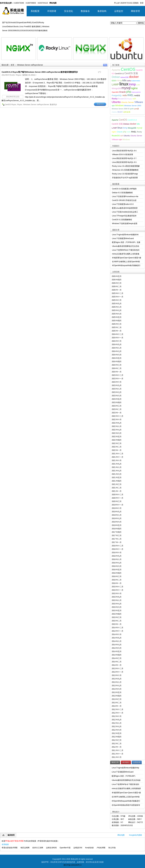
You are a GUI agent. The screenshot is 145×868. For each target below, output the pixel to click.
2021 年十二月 (117, 454)
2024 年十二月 (117, 334)
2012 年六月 (117, 730)
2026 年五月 (117, 276)
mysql (126, 88)
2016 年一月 (117, 583)
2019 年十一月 (117, 505)
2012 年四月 (117, 737)
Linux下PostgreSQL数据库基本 (124, 216)
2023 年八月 (117, 389)
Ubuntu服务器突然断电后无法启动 (126, 246)
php (129, 92)
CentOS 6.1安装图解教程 (122, 220)
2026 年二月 (117, 287)
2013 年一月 (117, 706)
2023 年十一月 (117, 379)
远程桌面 (127, 112)
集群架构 (102, 11)
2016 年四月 (117, 573)
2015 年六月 (117, 607)
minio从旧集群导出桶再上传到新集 (126, 254)
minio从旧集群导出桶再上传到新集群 (126, 789)
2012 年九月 (117, 720)
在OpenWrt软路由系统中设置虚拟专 (126, 805)
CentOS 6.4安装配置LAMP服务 (124, 189)
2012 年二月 (117, 744)
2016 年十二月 (117, 546)
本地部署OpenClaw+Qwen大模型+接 (127, 258)
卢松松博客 (101, 848)
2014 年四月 (117, 655)
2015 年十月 (117, 593)
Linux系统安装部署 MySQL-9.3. (124, 162)
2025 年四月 (117, 321)
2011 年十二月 (117, 750)
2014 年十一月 (117, 631)
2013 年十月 (117, 675)
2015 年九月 (117, 597)
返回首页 (11, 835)
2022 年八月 (117, 426)
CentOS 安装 (131, 73)
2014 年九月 (117, 638)
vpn (113, 106)
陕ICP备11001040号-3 (72, 865)
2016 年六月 (117, 566)
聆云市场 (112, 848)
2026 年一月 (117, 290)
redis (125, 95)
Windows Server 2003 (133, 106)
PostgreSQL (117, 96)
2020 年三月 (117, 501)
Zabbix (114, 112)
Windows (119, 105)
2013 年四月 (117, 696)
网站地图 (121, 835)
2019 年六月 (117, 522)
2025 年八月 (117, 307)
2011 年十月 (117, 757)
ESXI (114, 81)
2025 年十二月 (117, 293)
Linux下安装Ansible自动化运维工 (125, 212)
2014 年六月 (117, 648)
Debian (116, 77)
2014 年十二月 (117, 628)
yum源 (136, 109)
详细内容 (32, 61)
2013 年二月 (117, 703)
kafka (129, 81)
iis (121, 81)
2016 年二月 (117, 580)
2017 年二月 (117, 539)
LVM (138, 85)
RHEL (130, 95)
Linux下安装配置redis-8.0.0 (123, 204)
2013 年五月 (117, 692)
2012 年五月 (117, 733)
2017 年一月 (117, 542)
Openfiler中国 (65, 848)
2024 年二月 (117, 368)
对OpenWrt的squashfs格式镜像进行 (126, 265)
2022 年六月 (117, 433)
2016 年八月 (117, 559)
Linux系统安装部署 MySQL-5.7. (124, 158)
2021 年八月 (117, 467)
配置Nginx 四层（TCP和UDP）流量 (126, 242)
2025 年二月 (117, 327)
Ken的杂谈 (89, 848)
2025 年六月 (117, 314)
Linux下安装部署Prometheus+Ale (125, 196)
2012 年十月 (117, 716)
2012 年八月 (117, 723)
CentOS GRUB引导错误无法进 (124, 200)
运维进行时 (78, 848)
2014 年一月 (117, 665)
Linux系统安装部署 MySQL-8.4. (124, 151)
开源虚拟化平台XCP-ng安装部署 (125, 178)
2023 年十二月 (117, 375)
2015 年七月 (117, 604)
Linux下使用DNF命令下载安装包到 (126, 250)
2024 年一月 (117, 372)
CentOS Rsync (10, 105)
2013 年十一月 (117, 672)
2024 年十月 (117, 341)
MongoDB (116, 88)
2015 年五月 (117, 611)
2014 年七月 (117, 645)
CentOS (128, 69)
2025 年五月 (117, 317)
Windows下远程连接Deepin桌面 (125, 223)
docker (134, 77)
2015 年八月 (117, 600)
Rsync (19, 75)
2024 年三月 (117, 365)
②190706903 (31, 3)
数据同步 (53, 105)
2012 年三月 (117, 740)
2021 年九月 (117, 464)
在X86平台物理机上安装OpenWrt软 (126, 262)
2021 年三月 (117, 484)
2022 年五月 (117, 437)
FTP (118, 81)
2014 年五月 (117, 651)
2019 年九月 (117, 512)
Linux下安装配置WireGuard (123, 238)
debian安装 (125, 77)
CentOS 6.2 (119, 73)
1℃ (99, 72)
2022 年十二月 (117, 416)
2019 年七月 (117, 518)
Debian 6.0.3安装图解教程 (122, 193)
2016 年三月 (117, 576)
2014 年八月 (117, 641)
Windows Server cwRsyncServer (36, 105)
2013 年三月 (117, 699)
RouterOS (122, 99)
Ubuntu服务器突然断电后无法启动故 (126, 780)
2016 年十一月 (117, 549)
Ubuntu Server (128, 102)
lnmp (132, 84)
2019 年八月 (117, 515)
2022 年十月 (117, 420)
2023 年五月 (117, 399)
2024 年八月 (117, 348)
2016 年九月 (117, 556)
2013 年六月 (117, 689)
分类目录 (137, 762)
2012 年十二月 (117, 709)
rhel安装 (137, 96)
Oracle (122, 92)
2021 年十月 (117, 460)
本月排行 (126, 762)
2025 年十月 (117, 300)
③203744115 (43, 3)
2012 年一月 (117, 747)
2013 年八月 (117, 682)
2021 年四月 (117, 481)
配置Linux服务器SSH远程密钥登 (125, 208)
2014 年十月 (117, 634)
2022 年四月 (117, 440)
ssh (134, 99)
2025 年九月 (117, 304)
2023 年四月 (117, 402)
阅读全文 (100, 104)
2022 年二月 (117, 447)
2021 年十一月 (117, 457)
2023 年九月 (117, 385)
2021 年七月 (117, 471)
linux (124, 84)
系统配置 (35, 11)
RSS (105, 65)
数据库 (120, 112)
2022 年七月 (117, 430)
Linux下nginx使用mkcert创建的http (125, 768)
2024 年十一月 (117, 338)
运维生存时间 (51, 848)
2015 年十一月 (117, 590)
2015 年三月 (117, 617)
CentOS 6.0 (132, 120)
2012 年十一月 (117, 713)
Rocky (115, 99)
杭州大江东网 (38, 848)
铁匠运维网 (25, 848)
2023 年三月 (117, 406)
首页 (13, 65)
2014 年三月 (117, 658)
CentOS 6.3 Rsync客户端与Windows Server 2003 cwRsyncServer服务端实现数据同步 (40, 72)
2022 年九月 (117, 423)
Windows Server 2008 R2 (121, 109)
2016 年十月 (117, 553)
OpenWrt (115, 92)
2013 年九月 (117, 679)
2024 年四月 (117, 362)
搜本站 (141, 23)
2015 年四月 (117, 614)
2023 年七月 (117, 392)
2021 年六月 (117, 474)
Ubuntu (116, 102)
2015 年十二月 (117, 587)
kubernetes (136, 81)
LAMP (115, 85)
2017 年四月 (117, 532)
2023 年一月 (117, 413)
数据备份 (85, 11)
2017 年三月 (117, 536)
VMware (139, 102)
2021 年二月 (117, 488)
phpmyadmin (136, 92)
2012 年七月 (117, 727)
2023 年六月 (117, 396)
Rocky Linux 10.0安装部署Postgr (125, 174)
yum (132, 109)
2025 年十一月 (117, 297)
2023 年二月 (117, 409)
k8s (124, 80)
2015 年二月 (117, 621)
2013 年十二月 (117, 669)
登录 (142, 3)
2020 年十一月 (117, 498)
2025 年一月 (117, 331)
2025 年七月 (117, 310)
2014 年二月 (117, 662)
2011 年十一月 (117, 754)
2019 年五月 (117, 525)
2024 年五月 (117, 358)
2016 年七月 (117, 563)
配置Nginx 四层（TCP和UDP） (124, 776)
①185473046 (19, 3)
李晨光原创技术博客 (10, 848)
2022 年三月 (117, 443)
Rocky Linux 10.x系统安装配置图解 (126, 166)
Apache (116, 70)
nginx (134, 88)
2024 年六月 (117, 355)
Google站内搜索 (135, 835)
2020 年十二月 (117, 495)
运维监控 (119, 11)
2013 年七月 (117, 686)
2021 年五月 (117, 478)
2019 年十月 (117, 508)
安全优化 (69, 11)
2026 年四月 (117, 280)
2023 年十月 (117, 382)
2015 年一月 (117, 624)
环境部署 (52, 11)
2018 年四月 (117, 529)
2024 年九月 (117, 345)
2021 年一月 (117, 491)
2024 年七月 (117, 351)
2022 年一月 (117, 450)
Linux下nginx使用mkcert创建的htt (125, 235)
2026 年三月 (117, 283)
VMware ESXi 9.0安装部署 (123, 155)
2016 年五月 (117, 570)
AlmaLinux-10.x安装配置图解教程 (125, 170)
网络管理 (135, 11)
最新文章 (115, 762)
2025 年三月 (117, 324)
